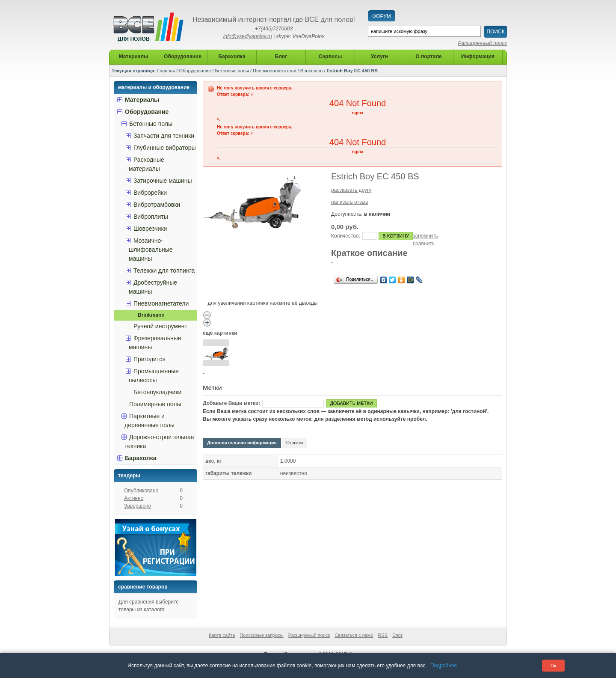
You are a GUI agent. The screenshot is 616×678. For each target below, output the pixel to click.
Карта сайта (222, 635)
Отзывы (295, 443)
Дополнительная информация (242, 443)
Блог (397, 635)
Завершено (138, 506)
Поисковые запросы (261, 635)
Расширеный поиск (309, 635)
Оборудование (195, 71)
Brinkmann (312, 71)
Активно (134, 498)
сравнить (424, 244)
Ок (553, 666)
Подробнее (444, 666)
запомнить (425, 236)
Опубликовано (141, 491)
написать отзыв (349, 202)
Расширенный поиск (483, 43)
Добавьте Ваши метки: (231, 403)
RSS (383, 635)
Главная (166, 71)
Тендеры (129, 476)
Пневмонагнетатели (275, 71)
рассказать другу (351, 190)
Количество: (346, 236)
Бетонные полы (232, 71)
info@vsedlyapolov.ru (248, 36)
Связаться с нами (354, 635)
